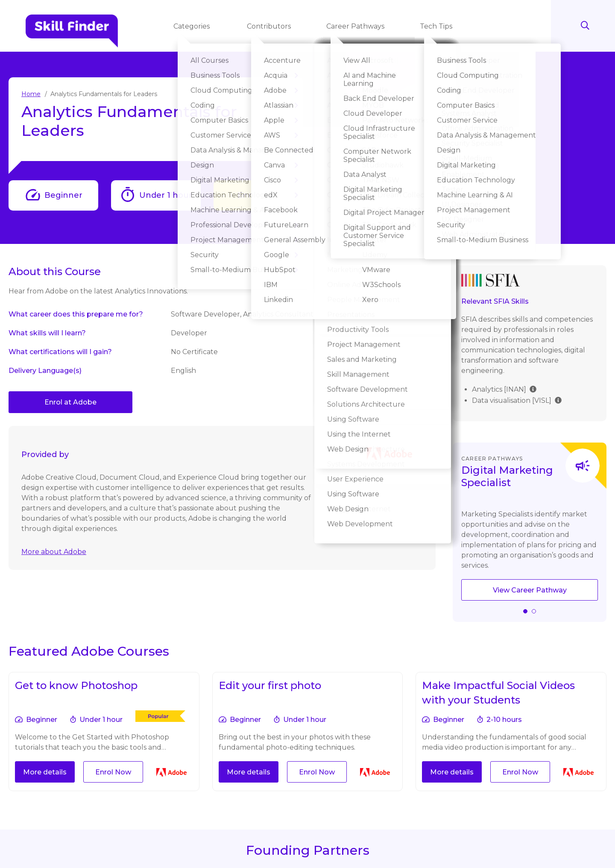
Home (31, 94)
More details (45, 772)
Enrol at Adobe (70, 402)
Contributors (270, 26)
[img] (533, 389)
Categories (193, 26)
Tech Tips (437, 26)
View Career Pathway (530, 590)
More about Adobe (54, 552)
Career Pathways (356, 26)
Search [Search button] (585, 25)
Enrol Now (258, 195)
